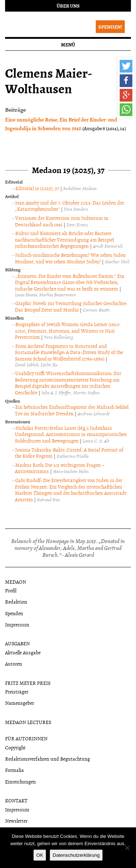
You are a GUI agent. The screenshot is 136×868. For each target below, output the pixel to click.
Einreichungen (20, 781)
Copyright (15, 747)
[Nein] (127, 848)
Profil (11, 590)
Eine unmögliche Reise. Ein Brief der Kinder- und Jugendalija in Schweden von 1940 (61, 124)
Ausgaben (17, 643)
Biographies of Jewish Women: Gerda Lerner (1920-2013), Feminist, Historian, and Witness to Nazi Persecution (68, 330)
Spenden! (110, 27)
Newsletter (16, 821)
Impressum (17, 624)
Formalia (15, 770)
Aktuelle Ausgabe (23, 652)
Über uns (68, 6)
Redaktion (16, 602)
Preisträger (17, 692)
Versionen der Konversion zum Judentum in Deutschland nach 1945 (62, 221)
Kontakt (16, 800)
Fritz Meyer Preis (28, 683)
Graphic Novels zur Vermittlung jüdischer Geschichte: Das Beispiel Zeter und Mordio (71, 306)
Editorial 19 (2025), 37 (37, 188)
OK (40, 855)
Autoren (14, 664)
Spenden (14, 613)
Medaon (16, 582)
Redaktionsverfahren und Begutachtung (48, 759)
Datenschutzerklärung (76, 855)
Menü (68, 44)
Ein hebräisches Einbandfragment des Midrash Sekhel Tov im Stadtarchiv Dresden (72, 410)
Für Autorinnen (26, 738)
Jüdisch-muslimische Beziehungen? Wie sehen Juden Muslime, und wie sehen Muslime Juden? (70, 258)
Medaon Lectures (28, 722)
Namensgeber (20, 703)
